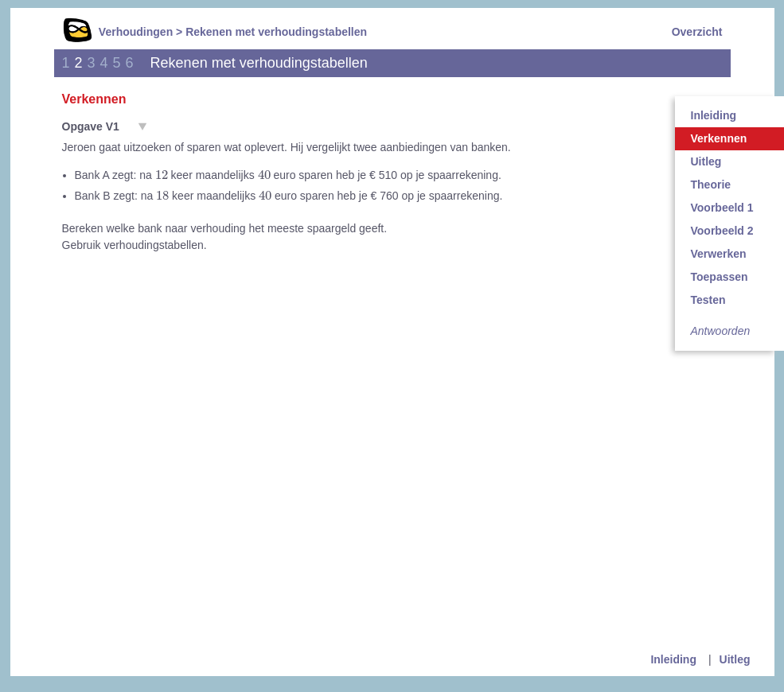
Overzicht (697, 32)
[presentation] (162, 174)
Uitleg (735, 659)
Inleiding (673, 659)
